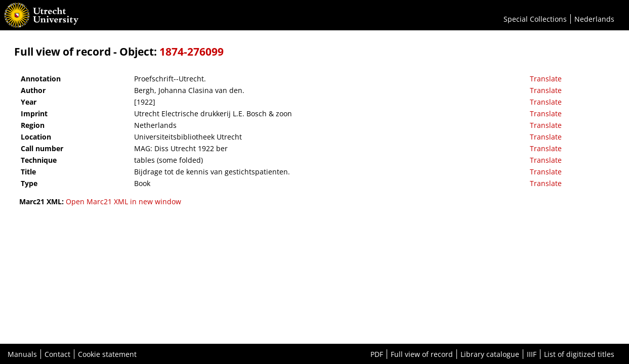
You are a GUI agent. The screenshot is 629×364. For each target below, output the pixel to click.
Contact (57, 354)
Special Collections (535, 19)
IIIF (532, 354)
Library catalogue (490, 354)
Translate (546, 79)
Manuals (22, 354)
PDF (377, 354)
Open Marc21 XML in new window (123, 201)
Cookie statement (107, 354)
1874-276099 (192, 52)
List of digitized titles (579, 354)
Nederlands (594, 19)
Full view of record (422, 354)
